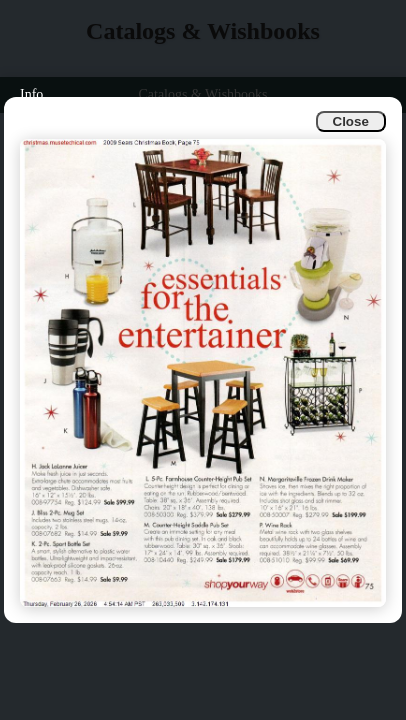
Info (31, 94)
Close (351, 121)
